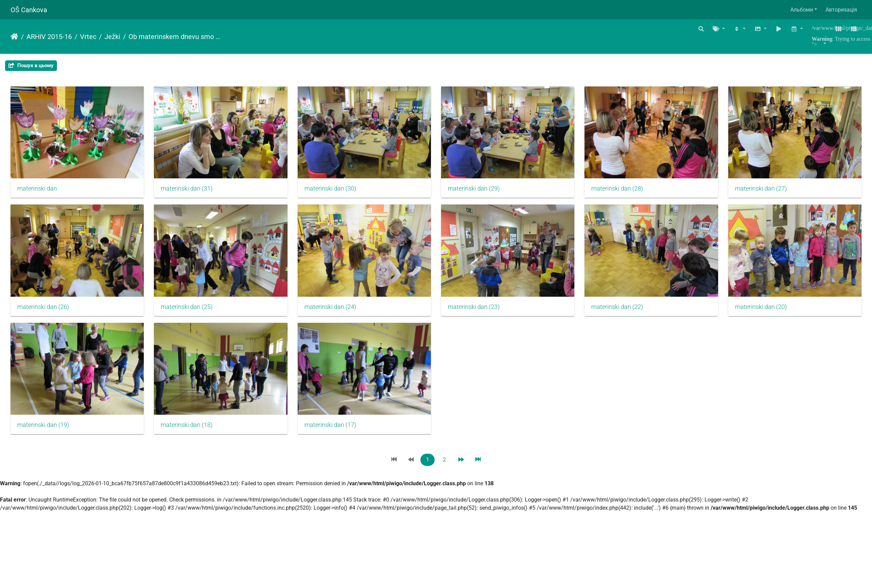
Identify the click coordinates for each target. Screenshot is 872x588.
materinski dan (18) (481, 430)
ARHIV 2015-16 (49, 37)
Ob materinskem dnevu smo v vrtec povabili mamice (175, 37)
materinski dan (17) (627, 430)
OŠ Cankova (29, 10)
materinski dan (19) (335, 430)
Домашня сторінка (14, 37)
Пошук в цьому (31, 65)
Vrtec (88, 37)
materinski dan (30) (335, 190)
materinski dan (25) (335, 310)
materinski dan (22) (43, 430)
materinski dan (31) (189, 190)
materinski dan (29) (481, 190)
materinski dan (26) (189, 310)
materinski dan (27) (43, 310)
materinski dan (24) (481, 310)
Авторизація (841, 10)
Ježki (112, 37)
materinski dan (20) (189, 430)
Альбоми (802, 10)
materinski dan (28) (627, 190)
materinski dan (37, 190)
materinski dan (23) (627, 310)
